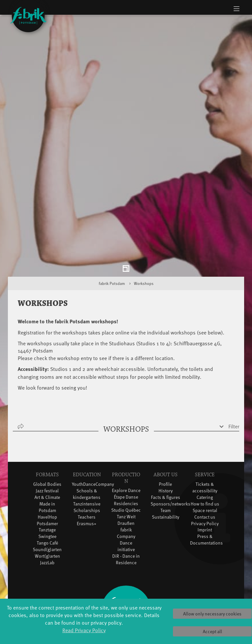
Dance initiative (126, 517)
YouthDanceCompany (93, 455)
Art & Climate (47, 469)
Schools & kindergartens (87, 465)
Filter (234, 398)
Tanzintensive (87, 475)
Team (166, 482)
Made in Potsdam (47, 478)
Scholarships (87, 482)
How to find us (205, 475)
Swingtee (47, 508)
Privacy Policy (205, 495)
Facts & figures (166, 469)
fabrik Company (126, 504)
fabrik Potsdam (112, 255)
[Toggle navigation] (236, 9)
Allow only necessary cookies (212, 614)
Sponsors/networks (170, 475)
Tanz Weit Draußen (126, 491)
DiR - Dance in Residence (126, 531)
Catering (205, 469)
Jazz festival (47, 462)
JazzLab (47, 534)
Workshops (144, 255)
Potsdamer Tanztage (47, 498)
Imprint (205, 501)
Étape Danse (126, 468)
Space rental (205, 482)
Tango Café (47, 515)
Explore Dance (126, 462)
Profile (165, 455)
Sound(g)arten (47, 521)
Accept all (212, 631)
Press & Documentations (206, 511)
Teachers (87, 488)
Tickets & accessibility (205, 459)
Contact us (205, 488)
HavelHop (47, 488)
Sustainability (166, 488)
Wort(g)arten (47, 528)
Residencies (126, 475)
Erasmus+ (87, 495)
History (166, 462)
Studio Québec (126, 481)
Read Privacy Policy (84, 630)
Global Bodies (47, 455)
